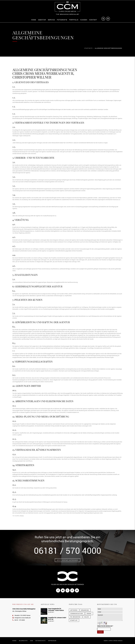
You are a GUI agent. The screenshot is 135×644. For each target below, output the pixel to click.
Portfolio (74, 20)
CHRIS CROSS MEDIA (116, 641)
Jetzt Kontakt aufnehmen (68, 560)
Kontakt (93, 20)
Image (89, 613)
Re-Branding (75, 617)
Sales (87, 617)
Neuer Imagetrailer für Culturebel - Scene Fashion (56, 609)
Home (34, 20)
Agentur (42, 20)
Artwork (74, 610)
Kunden (84, 20)
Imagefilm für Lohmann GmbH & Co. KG (57, 618)
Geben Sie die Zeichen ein (105, 626)
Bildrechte (23, 641)
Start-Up (74, 620)
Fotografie (62, 20)
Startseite (88, 48)
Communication (77, 613)
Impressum (52, 641)
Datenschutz (41, 641)
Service (51, 20)
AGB (32, 641)
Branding (85, 610)
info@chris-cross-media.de (21, 618)
